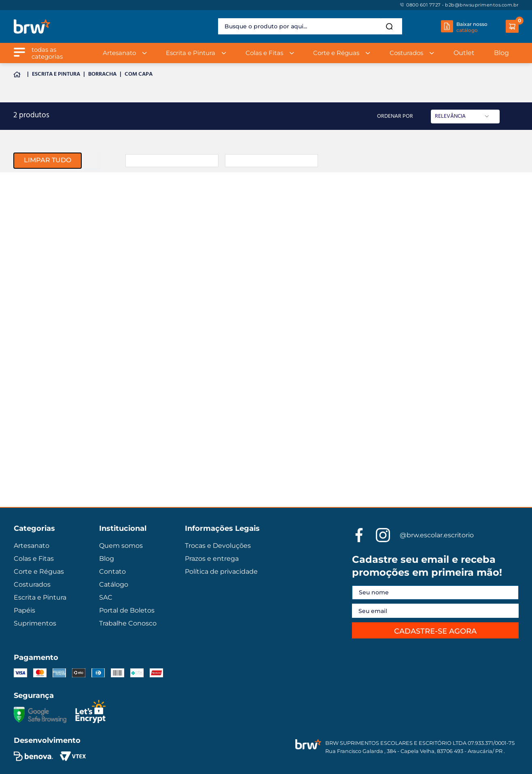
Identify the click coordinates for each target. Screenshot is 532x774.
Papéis (23, 253)
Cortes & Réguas (37, 435)
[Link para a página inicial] (19, 75)
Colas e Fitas (31, 198)
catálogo (467, 30)
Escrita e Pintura (56, 75)
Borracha (102, 75)
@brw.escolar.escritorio (437, 535)
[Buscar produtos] (391, 26)
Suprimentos (31, 271)
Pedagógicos (32, 289)
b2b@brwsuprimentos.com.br (482, 5)
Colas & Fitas (32, 380)
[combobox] (310, 26)
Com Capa (139, 75)
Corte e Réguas (35, 216)
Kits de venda (33, 307)
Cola (20, 326)
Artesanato (29, 180)
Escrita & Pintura (37, 362)
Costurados (30, 235)
